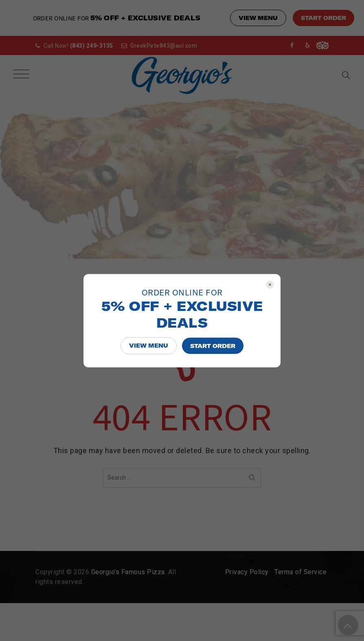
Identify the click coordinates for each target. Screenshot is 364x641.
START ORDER (213, 346)
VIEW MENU (149, 345)
